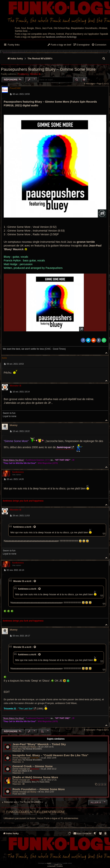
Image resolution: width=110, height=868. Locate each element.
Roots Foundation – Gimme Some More (39, 789)
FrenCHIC (15, 88)
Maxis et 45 (27, 771)
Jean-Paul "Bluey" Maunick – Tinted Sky (39, 744)
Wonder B (35, 74)
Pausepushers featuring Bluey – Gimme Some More (48, 69)
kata (4, 358)
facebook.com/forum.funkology (61, 37)
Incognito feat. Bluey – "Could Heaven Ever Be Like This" (50, 755)
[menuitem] (99, 45)
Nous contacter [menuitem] (82, 833)
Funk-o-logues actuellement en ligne (36, 812)
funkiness (23, 74)
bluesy (14, 425)
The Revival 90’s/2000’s (32, 749)
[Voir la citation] (35, 527)
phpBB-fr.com (58, 865)
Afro (24, 794)
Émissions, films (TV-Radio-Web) (36, 782)
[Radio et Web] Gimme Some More (35, 777)
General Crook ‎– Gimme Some (33, 766)
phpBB (49, 863)
